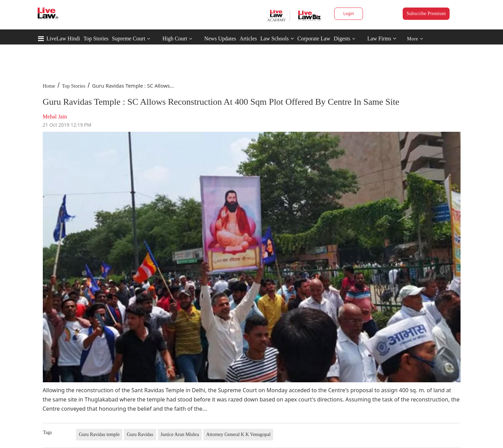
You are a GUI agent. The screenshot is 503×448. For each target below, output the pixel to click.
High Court (175, 39)
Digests (342, 39)
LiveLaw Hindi (63, 39)
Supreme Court (129, 39)
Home (49, 86)
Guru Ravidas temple (99, 434)
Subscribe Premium (426, 14)
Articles (248, 39)
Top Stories (96, 39)
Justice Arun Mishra (180, 434)
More (415, 39)
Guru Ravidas (140, 434)
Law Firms (382, 39)
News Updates (220, 39)
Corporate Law (314, 39)
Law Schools (277, 39)
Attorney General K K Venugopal (238, 434)
